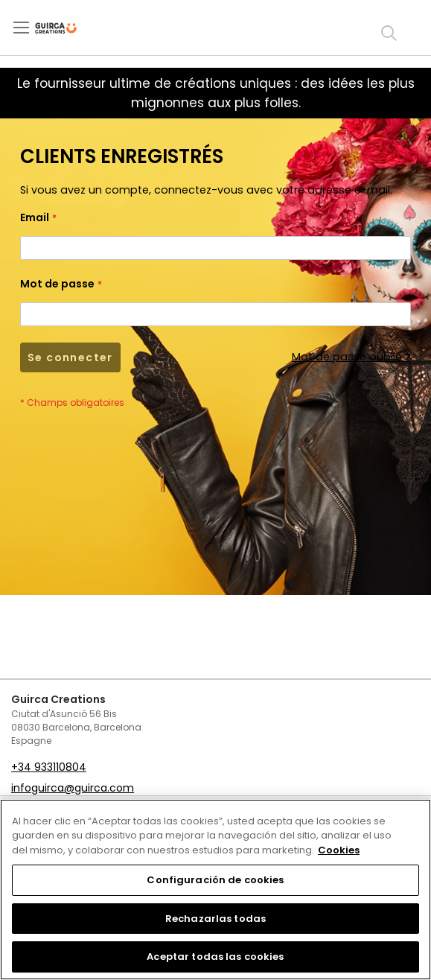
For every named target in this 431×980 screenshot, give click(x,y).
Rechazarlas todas (215, 919)
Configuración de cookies (215, 880)
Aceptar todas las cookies (215, 957)
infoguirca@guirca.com (73, 788)
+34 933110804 (49, 767)
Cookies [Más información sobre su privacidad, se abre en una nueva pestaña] (339, 850)
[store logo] (68, 28)
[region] (215, 890)
